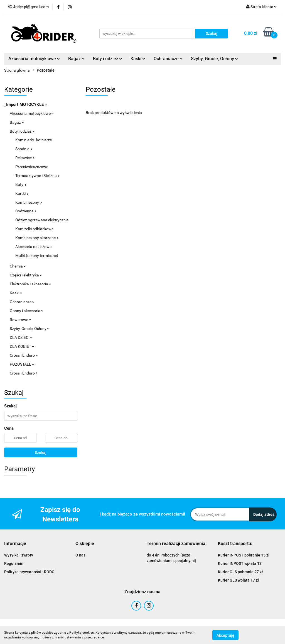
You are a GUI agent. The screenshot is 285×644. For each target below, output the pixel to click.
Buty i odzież (108, 59)
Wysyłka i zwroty (19, 555)
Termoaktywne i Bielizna (38, 176)
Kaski (138, 59)
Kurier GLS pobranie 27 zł (240, 572)
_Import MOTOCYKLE (26, 105)
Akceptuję (225, 635)
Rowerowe (20, 320)
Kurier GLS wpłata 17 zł (238, 580)
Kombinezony (29, 202)
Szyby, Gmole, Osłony (214, 59)
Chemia (18, 266)
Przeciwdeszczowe (32, 167)
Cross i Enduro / (24, 373)
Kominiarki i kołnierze (34, 140)
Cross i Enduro (24, 355)
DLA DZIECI (21, 337)
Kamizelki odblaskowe (34, 229)
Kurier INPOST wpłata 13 (240, 563)
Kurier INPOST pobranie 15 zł (244, 555)
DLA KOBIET (22, 346)
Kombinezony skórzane (37, 238)
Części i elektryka (26, 275)
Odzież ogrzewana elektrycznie (42, 220)
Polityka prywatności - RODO (29, 572)
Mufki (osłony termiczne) (37, 256)
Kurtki (22, 193)
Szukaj (41, 453)
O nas (80, 555)
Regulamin (14, 563)
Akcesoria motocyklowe (34, 59)
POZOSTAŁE (22, 364)
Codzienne (26, 211)
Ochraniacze (168, 59)
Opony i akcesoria (27, 311)
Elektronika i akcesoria (30, 284)
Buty (21, 184)
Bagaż (76, 59)
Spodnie (24, 149)
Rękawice (25, 158)
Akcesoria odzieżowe (33, 247)
